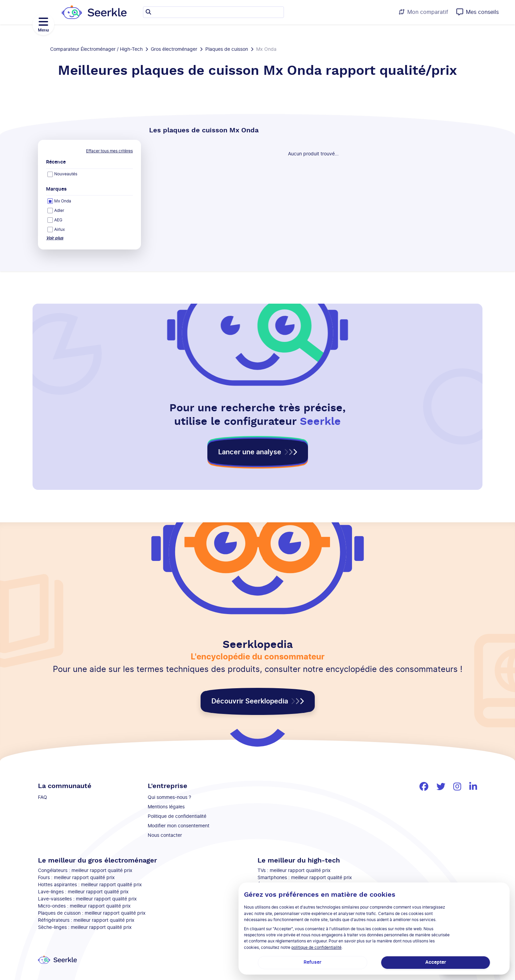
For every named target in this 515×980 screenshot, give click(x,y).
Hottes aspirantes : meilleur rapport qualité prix (90, 885)
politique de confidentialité (316, 948)
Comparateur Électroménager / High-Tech (96, 49)
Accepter (436, 962)
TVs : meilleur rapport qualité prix (294, 871)
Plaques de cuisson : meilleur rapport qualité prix (92, 913)
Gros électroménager (174, 49)
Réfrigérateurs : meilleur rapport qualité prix (86, 920)
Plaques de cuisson (227, 49)
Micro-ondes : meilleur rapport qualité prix (84, 906)
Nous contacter (165, 835)
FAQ (43, 798)
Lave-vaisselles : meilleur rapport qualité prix (87, 899)
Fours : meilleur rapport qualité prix (76, 878)
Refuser (313, 962)
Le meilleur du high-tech (299, 861)
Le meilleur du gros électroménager (97, 861)
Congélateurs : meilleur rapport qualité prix (85, 871)
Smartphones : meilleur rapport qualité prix (305, 878)
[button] (258, 452)
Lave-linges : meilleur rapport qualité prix (83, 892)
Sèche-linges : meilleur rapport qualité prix (85, 928)
